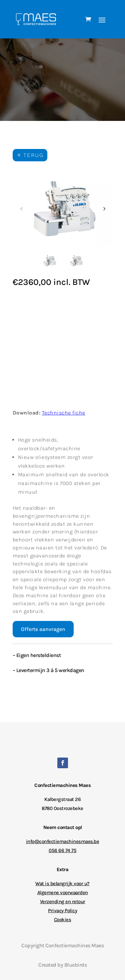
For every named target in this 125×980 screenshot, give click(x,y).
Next (104, 209)
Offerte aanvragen (43, 629)
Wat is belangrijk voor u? (62, 883)
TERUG (33, 155)
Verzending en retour (63, 902)
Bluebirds (76, 965)
